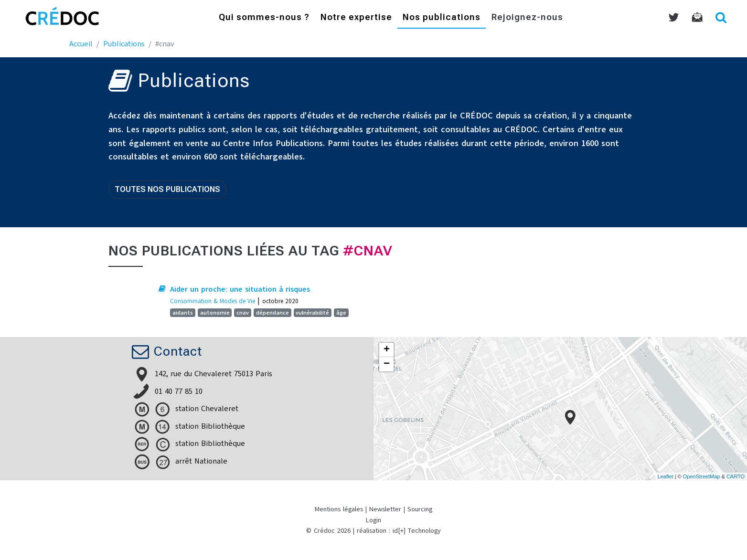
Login (373, 520)
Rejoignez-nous (527, 18)
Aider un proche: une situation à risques (240, 289)
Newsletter (385, 509)
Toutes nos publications (167, 189)
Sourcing (420, 509)
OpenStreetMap (702, 476)
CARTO (736, 476)
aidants (183, 313)
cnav (243, 313)
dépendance (272, 313)
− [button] (387, 364)
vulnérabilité (312, 313)
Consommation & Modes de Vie (213, 301)
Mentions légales (339, 509)
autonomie (215, 313)
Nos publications (442, 18)
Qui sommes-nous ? (264, 18)
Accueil (81, 44)
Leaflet (666, 476)
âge (341, 313)
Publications (124, 44)
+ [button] (387, 350)
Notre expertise (356, 18)
